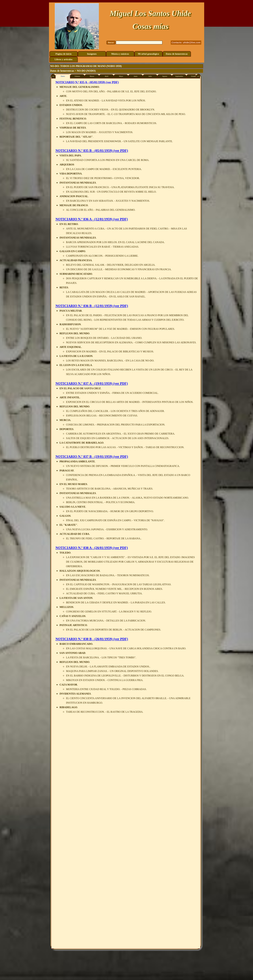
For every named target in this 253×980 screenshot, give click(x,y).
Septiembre (179, 76)
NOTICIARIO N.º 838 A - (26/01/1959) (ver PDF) (92, 548)
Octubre (194, 76)
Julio (150, 76)
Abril (106, 76)
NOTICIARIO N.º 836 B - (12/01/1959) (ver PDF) (92, 306)
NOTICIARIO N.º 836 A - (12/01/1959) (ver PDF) (92, 219)
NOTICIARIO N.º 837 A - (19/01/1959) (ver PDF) (92, 383)
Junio (136, 76)
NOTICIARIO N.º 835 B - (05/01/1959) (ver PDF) (92, 151)
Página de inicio (63, 54)
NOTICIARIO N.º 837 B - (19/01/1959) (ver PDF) (92, 457)
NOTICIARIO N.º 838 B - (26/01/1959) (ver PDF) (92, 639)
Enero (63, 76)
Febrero (77, 76)
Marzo (92, 76)
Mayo (121, 76)
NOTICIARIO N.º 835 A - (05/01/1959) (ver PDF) (87, 82)
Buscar (111, 43)
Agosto (165, 76)
